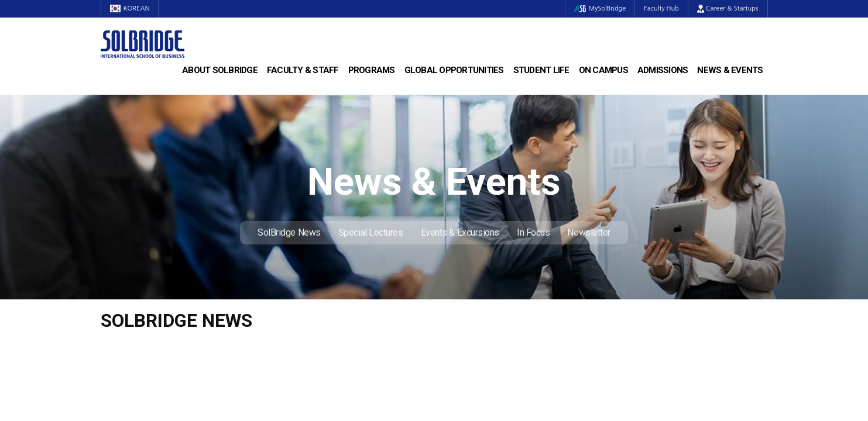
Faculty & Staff (303, 70)
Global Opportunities (454, 70)
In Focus (533, 232)
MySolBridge (600, 8)
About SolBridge (220, 70)
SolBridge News (289, 232)
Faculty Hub (661, 8)
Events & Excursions (460, 232)
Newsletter (589, 232)
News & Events (730, 70)
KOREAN (130, 8)
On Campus (603, 70)
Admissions (663, 70)
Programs (372, 70)
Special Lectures (371, 232)
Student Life (541, 70)
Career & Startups (728, 8)
